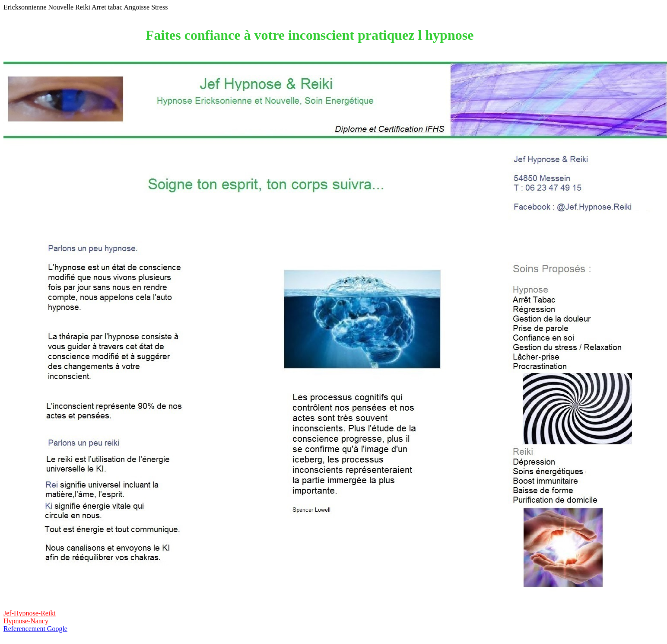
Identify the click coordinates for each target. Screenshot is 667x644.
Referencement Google (35, 629)
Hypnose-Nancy (26, 621)
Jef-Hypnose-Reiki (30, 613)
